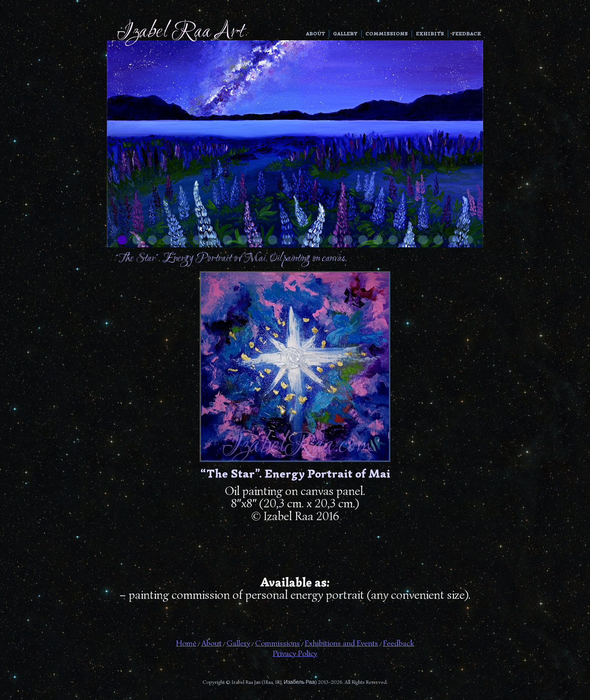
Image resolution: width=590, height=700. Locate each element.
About (316, 34)
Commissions (387, 34)
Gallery (345, 34)
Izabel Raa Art (180, 32)
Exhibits (430, 34)
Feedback (467, 34)
